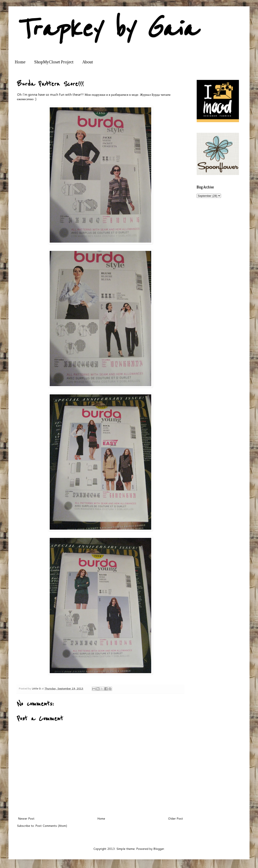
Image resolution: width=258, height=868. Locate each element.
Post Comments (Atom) (51, 826)
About (88, 62)
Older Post (175, 819)
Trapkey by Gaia (107, 29)
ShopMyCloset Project (54, 62)
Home (20, 62)
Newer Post (26, 819)
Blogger (159, 849)
